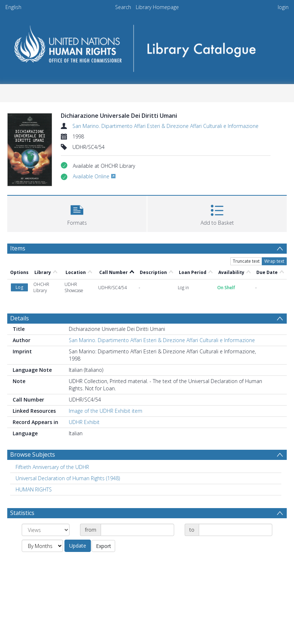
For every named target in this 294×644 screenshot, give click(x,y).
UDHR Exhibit (84, 422)
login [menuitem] (283, 7)
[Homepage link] (147, 46)
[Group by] (46, 530)
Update (78, 546)
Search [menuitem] (123, 7)
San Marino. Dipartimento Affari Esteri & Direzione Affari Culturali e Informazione (165, 126)
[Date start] (137, 530)
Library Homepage (157, 7)
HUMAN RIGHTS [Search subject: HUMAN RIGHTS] (34, 489)
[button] (77, 213)
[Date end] (236, 530)
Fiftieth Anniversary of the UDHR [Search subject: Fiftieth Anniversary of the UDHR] (52, 467)
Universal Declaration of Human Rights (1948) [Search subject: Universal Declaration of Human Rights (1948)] (68, 478)
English (13, 7)
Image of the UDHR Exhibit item (106, 411)
